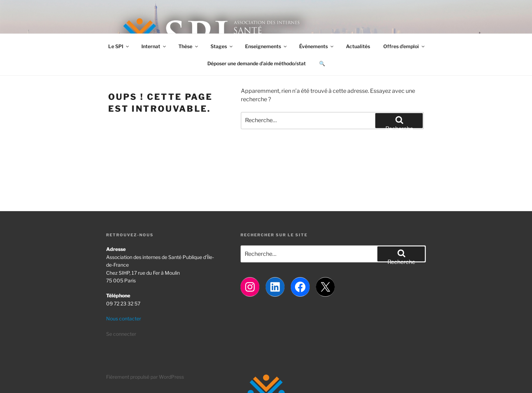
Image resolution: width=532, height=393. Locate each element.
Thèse (189, 46)
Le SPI (119, 46)
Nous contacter (124, 318)
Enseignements (266, 46)
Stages (222, 46)
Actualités (358, 46)
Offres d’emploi (404, 46)
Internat (154, 46)
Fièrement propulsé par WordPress (145, 377)
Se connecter (121, 334)
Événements (317, 46)
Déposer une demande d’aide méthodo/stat (257, 63)
